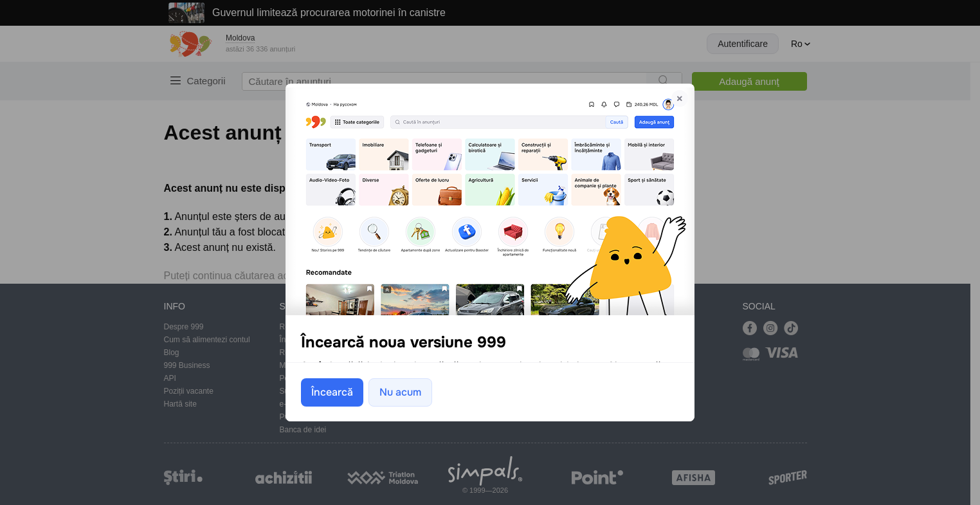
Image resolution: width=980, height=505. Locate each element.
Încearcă (332, 391)
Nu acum (400, 391)
